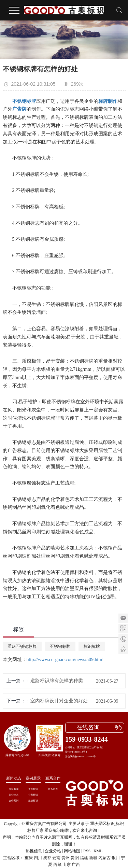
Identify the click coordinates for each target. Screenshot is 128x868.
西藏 (57, 865)
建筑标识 (33, 801)
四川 (38, 858)
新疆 (93, 858)
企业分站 (53, 851)
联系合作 (53, 778)
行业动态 (14, 795)
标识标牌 (92, 646)
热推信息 (34, 851)
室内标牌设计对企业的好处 (59, 701)
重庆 (29, 858)
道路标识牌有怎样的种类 (57, 681)
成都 (47, 858)
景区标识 (33, 789)
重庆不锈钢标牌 (22, 646)
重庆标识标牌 (57, 830)
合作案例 (14, 801)
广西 (76, 865)
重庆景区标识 (102, 824)
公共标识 (33, 795)
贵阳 (75, 858)
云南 (56, 858)
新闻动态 (14, 778)
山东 (67, 865)
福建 (84, 858)
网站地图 (72, 851)
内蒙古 (104, 858)
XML (98, 851)
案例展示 (33, 778)
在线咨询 (88, 727)
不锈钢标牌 (60, 646)
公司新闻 (14, 789)
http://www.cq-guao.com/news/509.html (65, 660)
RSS (87, 851)
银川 (116, 858)
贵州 (66, 858)
